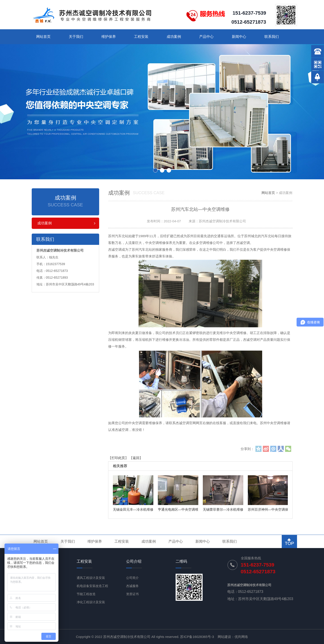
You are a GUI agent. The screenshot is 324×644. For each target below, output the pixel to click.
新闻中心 (239, 37)
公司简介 (132, 578)
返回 (136, 458)
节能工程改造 (86, 594)
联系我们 (272, 37)
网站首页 (43, 37)
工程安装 (141, 37)
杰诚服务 (132, 586)
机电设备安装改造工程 (92, 586)
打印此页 (118, 458)
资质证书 (132, 594)
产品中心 (206, 37)
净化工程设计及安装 (91, 602)
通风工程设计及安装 (91, 578)
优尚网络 (241, 637)
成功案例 (174, 37)
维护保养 (109, 37)
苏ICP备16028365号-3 (197, 637)
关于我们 (76, 37)
